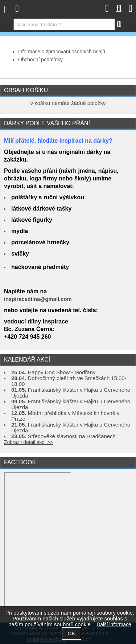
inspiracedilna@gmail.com (38, 299)
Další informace (114, 625)
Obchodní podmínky (40, 60)
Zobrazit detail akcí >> (28, 442)
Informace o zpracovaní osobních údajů (62, 52)
